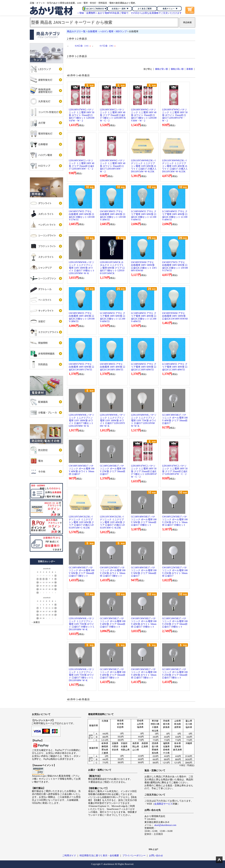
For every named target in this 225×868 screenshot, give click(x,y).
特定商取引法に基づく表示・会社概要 (99, 856)
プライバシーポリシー (134, 856)
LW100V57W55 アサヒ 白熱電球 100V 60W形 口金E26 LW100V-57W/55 (81, 367)
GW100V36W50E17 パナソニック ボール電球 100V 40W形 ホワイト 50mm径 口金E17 (82, 470)
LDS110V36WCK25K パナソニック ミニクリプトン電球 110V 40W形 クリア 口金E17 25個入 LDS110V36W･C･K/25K (112, 522)
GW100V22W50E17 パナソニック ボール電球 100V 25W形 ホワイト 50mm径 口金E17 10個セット (175, 521)
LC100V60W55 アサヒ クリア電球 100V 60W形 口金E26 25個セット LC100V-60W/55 (113, 317)
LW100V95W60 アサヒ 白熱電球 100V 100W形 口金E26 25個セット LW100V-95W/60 (144, 266)
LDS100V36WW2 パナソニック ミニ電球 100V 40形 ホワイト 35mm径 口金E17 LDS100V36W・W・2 (113, 166)
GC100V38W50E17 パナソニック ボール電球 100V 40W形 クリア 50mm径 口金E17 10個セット (113, 623)
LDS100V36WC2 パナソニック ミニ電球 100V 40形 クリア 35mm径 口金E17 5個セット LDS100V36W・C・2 (113, 115)
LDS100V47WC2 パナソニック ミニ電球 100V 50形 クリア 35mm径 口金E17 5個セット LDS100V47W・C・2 (144, 471)
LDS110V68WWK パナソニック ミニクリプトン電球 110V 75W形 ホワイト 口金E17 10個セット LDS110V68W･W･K (82, 624)
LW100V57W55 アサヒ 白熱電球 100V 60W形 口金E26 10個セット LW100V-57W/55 (82, 216)
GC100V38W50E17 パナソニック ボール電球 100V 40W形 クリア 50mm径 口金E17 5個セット (113, 673)
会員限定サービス (163, 804)
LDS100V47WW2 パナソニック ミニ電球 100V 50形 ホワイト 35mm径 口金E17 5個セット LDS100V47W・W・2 (82, 115)
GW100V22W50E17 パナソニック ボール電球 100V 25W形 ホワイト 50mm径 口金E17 (175, 572)
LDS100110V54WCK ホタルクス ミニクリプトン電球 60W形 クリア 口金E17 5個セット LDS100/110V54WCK (112, 268)
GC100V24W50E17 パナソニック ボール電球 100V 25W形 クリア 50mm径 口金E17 (113, 470)
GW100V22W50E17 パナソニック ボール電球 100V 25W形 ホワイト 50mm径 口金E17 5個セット (113, 572)
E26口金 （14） (83, 46)
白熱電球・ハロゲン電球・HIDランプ (107, 31)
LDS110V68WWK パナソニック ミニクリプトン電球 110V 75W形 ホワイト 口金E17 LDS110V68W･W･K (144, 420)
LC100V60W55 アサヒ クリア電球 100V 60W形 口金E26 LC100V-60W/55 (144, 367)
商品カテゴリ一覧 (76, 31)
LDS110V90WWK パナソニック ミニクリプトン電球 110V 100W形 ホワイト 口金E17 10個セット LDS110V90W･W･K (82, 268)
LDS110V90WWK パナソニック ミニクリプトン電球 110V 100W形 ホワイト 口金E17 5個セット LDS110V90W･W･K (81, 420)
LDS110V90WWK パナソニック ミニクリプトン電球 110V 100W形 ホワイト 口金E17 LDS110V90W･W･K (113, 420)
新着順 (190, 69)
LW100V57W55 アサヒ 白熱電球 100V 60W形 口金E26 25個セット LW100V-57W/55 (175, 266)
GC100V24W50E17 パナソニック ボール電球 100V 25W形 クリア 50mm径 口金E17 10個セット (175, 623)
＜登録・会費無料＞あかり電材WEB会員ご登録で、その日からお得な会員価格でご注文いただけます (129, 13)
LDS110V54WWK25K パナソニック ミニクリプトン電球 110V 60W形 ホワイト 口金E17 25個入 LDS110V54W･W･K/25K (144, 166)
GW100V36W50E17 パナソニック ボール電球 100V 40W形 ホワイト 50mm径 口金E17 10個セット (144, 623)
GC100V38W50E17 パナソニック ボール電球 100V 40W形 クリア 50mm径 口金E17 (175, 419)
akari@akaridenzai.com (165, 825)
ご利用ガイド (69, 856)
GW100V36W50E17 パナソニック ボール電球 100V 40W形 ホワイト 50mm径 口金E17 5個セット (144, 673)
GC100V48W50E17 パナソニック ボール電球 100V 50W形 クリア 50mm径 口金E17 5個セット (82, 572)
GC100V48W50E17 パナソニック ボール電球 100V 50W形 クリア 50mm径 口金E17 (144, 572)
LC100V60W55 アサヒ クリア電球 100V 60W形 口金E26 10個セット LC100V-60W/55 (144, 216)
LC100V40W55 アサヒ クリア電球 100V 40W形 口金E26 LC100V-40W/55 (175, 367)
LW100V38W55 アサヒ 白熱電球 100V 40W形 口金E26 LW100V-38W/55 (113, 367)
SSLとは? (154, 849)
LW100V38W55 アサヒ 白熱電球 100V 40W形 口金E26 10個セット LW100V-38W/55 (113, 216)
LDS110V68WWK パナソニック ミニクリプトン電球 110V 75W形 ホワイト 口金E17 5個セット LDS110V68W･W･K (81, 675)
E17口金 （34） (108, 46)
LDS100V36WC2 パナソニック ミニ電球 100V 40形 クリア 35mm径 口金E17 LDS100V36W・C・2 (81, 165)
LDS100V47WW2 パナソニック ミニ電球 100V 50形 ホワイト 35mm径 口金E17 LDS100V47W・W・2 (175, 115)
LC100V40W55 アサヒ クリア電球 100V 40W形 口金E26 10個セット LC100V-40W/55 (175, 216)
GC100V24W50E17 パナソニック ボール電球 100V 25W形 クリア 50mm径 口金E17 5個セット (175, 673)
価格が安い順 (161, 69)
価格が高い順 (177, 69)
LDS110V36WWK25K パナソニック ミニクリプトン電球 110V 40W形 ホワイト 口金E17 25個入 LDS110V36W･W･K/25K (175, 166)
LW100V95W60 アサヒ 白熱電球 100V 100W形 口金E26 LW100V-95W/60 (175, 316)
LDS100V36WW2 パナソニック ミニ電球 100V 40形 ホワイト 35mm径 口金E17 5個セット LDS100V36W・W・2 (144, 115)
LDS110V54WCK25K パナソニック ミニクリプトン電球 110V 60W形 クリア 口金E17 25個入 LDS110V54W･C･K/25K (81, 522)
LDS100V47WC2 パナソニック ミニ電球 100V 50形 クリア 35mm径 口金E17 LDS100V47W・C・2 (175, 470)
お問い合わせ (156, 856)
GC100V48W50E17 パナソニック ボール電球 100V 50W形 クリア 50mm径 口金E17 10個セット (144, 521)
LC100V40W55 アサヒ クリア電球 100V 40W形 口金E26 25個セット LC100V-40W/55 (144, 317)
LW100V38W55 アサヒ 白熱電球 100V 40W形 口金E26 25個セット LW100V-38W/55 (82, 317)
